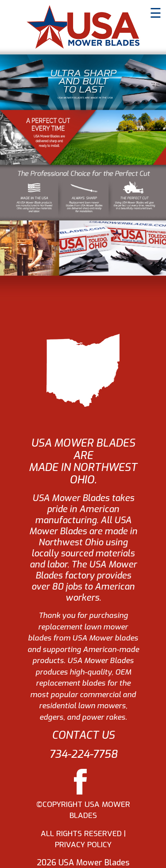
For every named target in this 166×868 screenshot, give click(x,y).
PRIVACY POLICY (83, 845)
